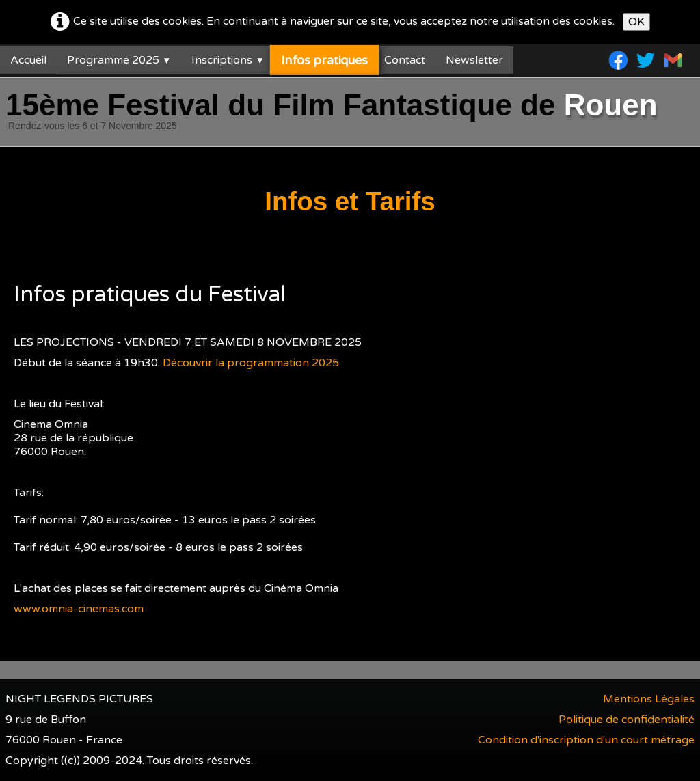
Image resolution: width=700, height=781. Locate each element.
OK (636, 22)
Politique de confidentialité (627, 720)
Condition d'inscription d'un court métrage (586, 740)
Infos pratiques (324, 60)
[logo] (334, 113)
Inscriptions (228, 60)
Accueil (28, 60)
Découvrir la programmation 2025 (251, 363)
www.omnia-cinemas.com (79, 609)
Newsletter (474, 60)
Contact (405, 60)
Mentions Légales (649, 699)
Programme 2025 (119, 60)
